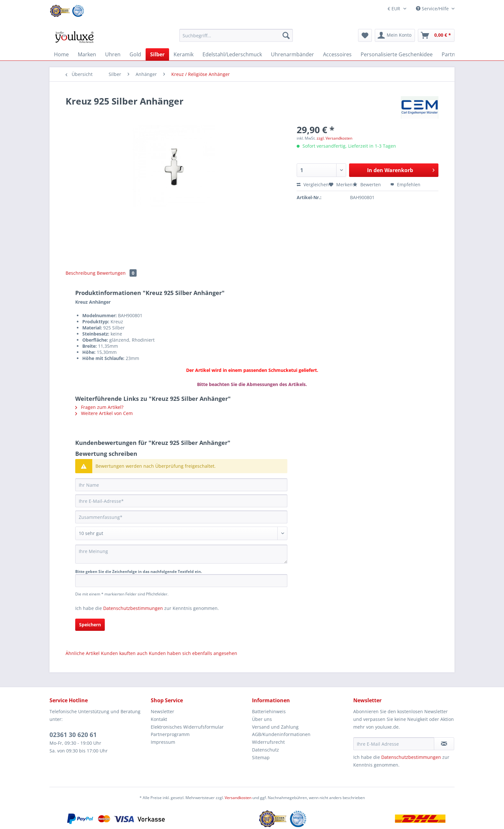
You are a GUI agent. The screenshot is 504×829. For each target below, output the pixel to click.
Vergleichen (313, 184)
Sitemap (261, 757)
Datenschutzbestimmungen (133, 608)
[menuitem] (236, 38)
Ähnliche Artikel (83, 653)
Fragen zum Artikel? (99, 407)
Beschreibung (81, 273)
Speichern (90, 625)
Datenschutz (265, 750)
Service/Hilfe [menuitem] (433, 9)
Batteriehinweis (269, 711)
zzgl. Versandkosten (334, 138)
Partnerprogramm (170, 734)
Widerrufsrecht (268, 742)
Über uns (262, 719)
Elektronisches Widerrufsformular (187, 727)
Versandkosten (238, 798)
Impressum (163, 742)
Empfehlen (405, 184)
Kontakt (159, 719)
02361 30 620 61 (73, 735)
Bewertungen (117, 273)
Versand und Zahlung (275, 727)
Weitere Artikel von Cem (104, 413)
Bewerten (367, 184)
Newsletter (162, 711)
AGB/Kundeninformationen (281, 734)
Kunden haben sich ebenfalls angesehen (193, 653)
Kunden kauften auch (124, 653)
